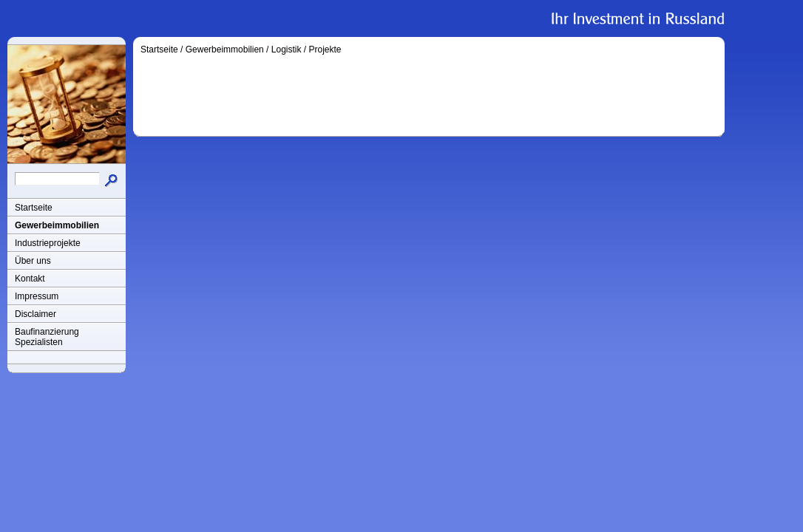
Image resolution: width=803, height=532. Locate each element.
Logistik (287, 50)
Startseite (34, 208)
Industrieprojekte (48, 243)
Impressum (37, 296)
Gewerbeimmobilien (57, 225)
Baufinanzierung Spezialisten (47, 337)
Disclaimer (35, 314)
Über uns (33, 261)
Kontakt (30, 279)
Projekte (325, 50)
